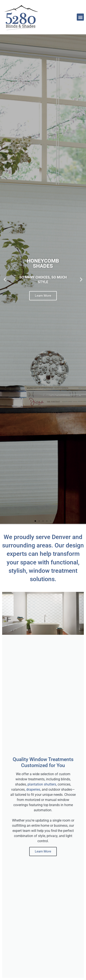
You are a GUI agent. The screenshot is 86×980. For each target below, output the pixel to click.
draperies (33, 789)
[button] (80, 17)
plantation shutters (42, 784)
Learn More (43, 296)
